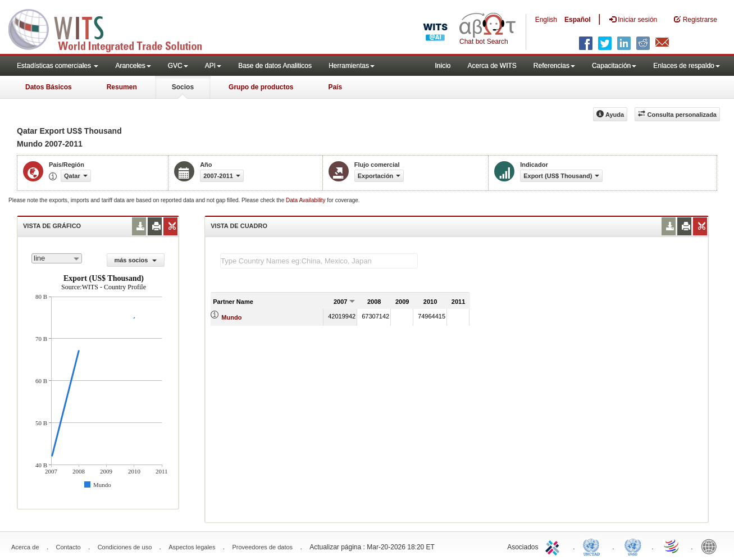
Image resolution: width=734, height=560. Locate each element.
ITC (554, 546)
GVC (178, 66)
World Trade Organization (672, 546)
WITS (112, 28)
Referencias (554, 66)
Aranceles (133, 66)
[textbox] (319, 261)
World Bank (712, 546)
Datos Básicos (49, 87)
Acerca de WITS (492, 66)
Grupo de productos (261, 87)
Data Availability (306, 200)
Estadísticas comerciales (58, 66)
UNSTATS (633, 546)
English (546, 20)
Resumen (122, 87)
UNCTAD (594, 546)
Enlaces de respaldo (687, 66)
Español (578, 20)
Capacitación (614, 66)
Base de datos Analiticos (275, 66)
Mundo (231, 317)
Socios (183, 87)
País (335, 87)
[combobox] (57, 258)
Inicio (443, 66)
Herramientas (352, 66)
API (213, 66)
